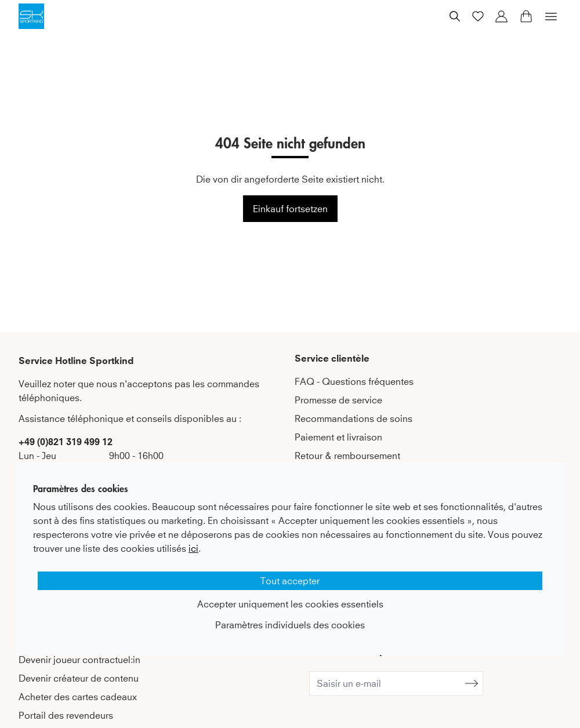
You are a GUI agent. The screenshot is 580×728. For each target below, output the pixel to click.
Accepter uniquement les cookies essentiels (290, 604)
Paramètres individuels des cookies (290, 625)
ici (193, 548)
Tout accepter (290, 581)
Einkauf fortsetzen (290, 209)
